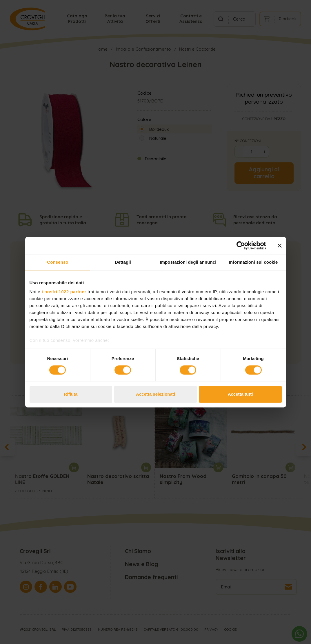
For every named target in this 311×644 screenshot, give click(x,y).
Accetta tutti (240, 394)
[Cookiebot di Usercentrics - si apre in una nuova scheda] (241, 245)
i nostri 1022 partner (64, 292)
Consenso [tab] (58, 262)
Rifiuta (71, 394)
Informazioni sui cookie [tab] (253, 262)
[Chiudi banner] (280, 245)
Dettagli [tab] (123, 262)
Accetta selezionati (155, 394)
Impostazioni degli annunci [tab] (188, 262)
